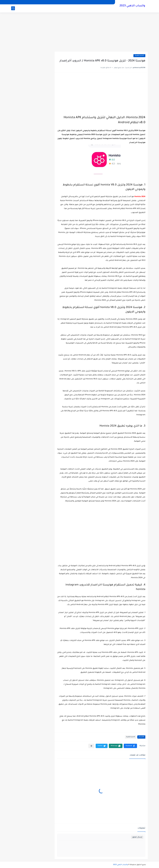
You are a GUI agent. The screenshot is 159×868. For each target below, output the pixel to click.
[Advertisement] (79, 32)
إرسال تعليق (137, 837)
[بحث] (13, 8)
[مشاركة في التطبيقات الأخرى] (91, 746)
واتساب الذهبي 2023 (132, 6)
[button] (130, 746)
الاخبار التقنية (139, 56)
